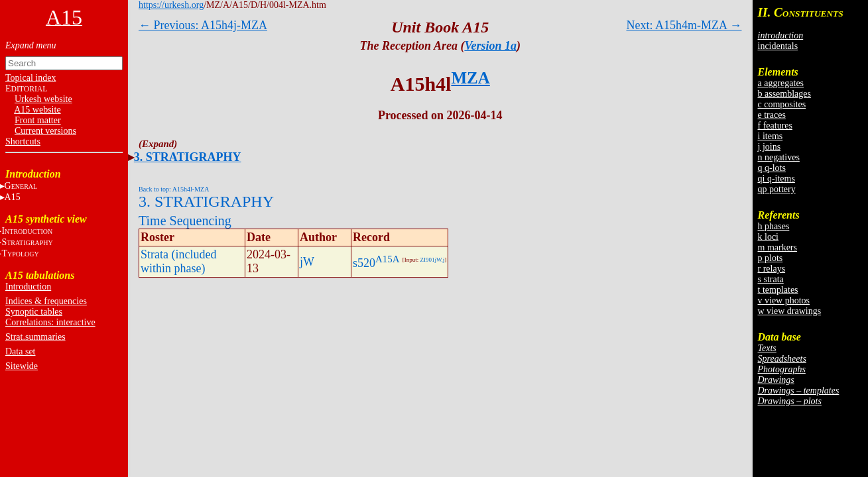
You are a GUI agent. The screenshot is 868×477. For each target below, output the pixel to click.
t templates (778, 290)
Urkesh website (43, 99)
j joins (770, 147)
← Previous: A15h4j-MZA (203, 25)
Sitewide (22, 366)
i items (771, 136)
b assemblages (784, 94)
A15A (388, 259)
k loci (769, 237)
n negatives (779, 157)
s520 (364, 263)
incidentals (778, 46)
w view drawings (790, 311)
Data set (20, 351)
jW (307, 262)
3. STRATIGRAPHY (188, 157)
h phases (774, 226)
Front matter (38, 120)
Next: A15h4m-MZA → (684, 25)
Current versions (45, 131)
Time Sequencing (185, 221)
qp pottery (777, 189)
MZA (470, 78)
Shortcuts (23, 141)
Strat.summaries (35, 337)
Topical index (31, 78)
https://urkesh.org (171, 5)
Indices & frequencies (46, 301)
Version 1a (490, 46)
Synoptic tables (34, 312)
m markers (777, 247)
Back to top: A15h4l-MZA (174, 189)
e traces (772, 115)
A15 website (37, 110)
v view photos (784, 300)
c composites (782, 104)
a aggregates (781, 83)
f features (775, 126)
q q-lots (772, 168)
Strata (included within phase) (178, 261)
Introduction (28, 287)
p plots (771, 258)
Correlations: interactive (50, 322)
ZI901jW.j (432, 260)
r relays (772, 269)
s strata (771, 279)
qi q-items (776, 179)
